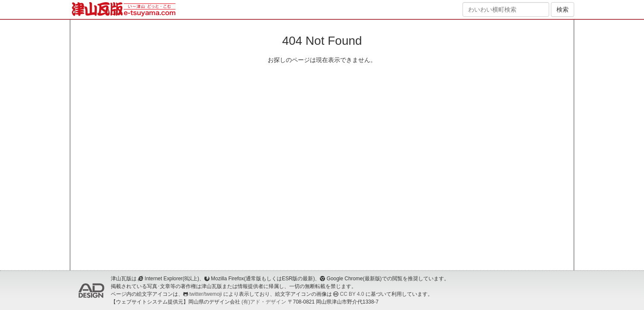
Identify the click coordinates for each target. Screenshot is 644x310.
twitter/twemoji (205, 294)
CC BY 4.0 (352, 294)
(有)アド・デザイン (264, 302)
